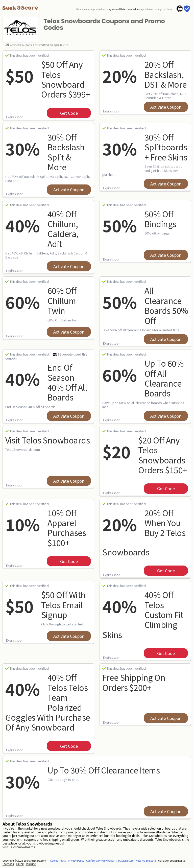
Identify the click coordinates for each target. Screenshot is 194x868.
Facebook (8, 864)
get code (69, 113)
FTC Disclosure (125, 861)
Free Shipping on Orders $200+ (134, 682)
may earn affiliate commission (123, 9)
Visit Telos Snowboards (47, 440)
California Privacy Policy (100, 861)
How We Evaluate (146, 861)
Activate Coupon (166, 107)
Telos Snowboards (22, 847)
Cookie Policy (58, 861)
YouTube (31, 864)
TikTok (20, 864)
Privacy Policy (76, 861)
